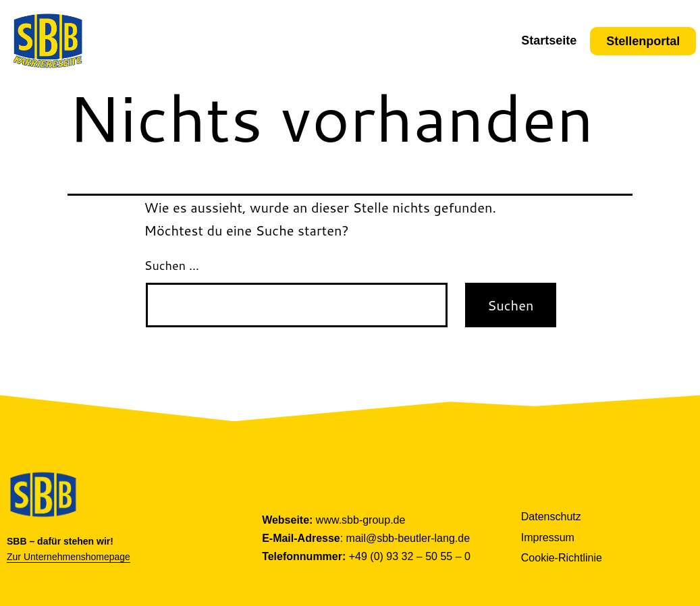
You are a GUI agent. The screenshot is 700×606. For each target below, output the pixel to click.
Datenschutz (551, 517)
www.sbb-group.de (361, 520)
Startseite (549, 40)
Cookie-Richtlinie (562, 558)
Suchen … (172, 265)
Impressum (548, 538)
